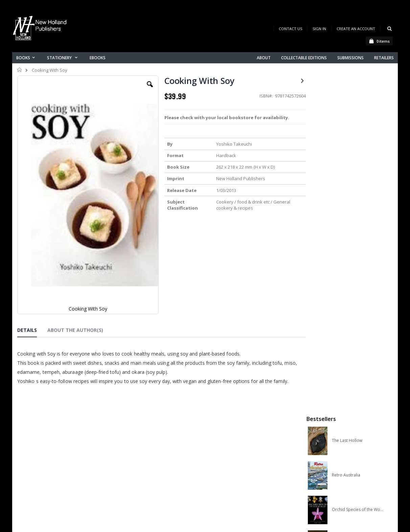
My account (133, 456)
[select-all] (382, 291)
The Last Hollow (347, 111)
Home (20, 70)
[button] (146, 89)
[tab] (32, 272)
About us (130, 439)
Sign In (319, 29)
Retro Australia (346, 146)
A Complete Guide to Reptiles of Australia (358, 250)
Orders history (136, 465)
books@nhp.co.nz (50, 448)
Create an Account (356, 29)
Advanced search (140, 474)
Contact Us (290, 29)
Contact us (133, 448)
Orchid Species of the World (358, 180)
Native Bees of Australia (355, 215)
